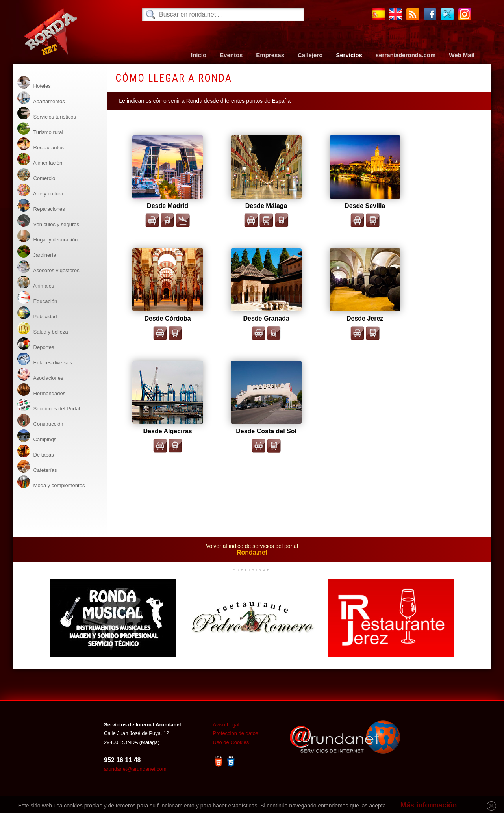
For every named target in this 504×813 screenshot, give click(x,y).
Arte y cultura (40, 190)
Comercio (36, 175)
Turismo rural (40, 129)
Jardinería (37, 252)
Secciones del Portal (49, 405)
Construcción (40, 420)
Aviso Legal (226, 725)
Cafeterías (37, 467)
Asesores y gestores (48, 267)
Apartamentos (41, 98)
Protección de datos (236, 733)
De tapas (36, 451)
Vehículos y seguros (48, 221)
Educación (37, 298)
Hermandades (41, 390)
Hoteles (34, 83)
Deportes (36, 344)
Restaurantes (41, 144)
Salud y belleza (43, 328)
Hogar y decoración (47, 236)
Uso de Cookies (231, 742)
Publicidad (37, 313)
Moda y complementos (51, 482)
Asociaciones (40, 374)
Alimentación (40, 159)
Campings (37, 436)
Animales (36, 282)
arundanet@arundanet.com (135, 769)
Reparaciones (41, 205)
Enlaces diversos (45, 359)
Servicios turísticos (47, 113)
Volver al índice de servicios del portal (252, 549)
